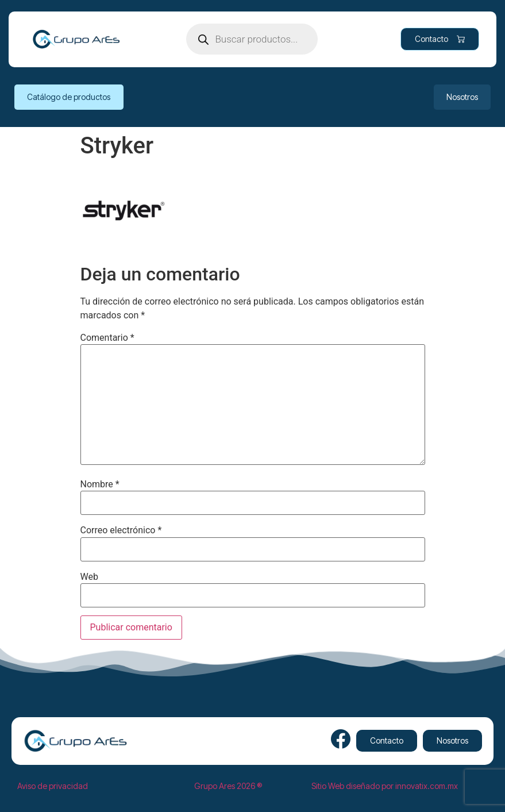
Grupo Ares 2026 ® (228, 786)
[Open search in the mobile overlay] (252, 39)
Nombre (100, 484)
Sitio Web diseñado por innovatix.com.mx (385, 786)
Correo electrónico (121, 530)
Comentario (107, 338)
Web (89, 577)
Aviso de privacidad (53, 786)
